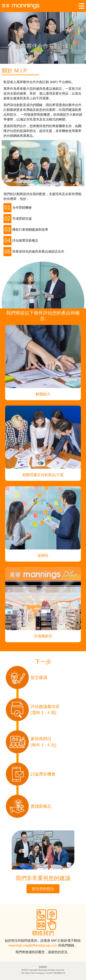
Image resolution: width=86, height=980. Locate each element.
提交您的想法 (43, 889)
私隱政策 (43, 967)
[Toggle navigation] (81, 6)
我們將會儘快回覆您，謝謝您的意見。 (43, 952)
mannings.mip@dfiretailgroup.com (33, 945)
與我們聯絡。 (67, 945)
